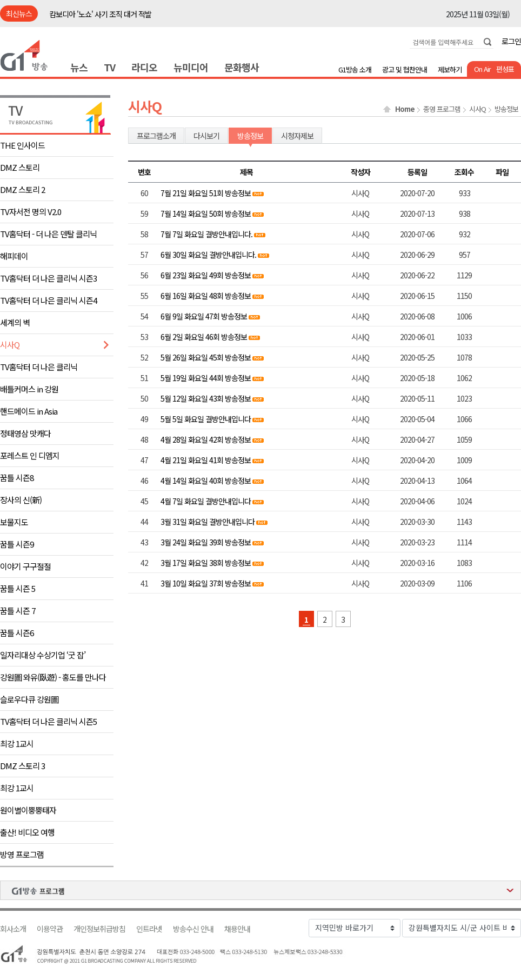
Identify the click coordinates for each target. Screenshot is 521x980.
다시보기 (206, 136)
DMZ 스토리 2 (22, 189)
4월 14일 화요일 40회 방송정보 (206, 481)
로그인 (511, 41)
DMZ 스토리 (20, 167)
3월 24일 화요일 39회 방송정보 (206, 542)
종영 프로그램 (442, 109)
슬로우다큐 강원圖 (29, 699)
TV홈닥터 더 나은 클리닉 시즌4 (48, 300)
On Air (482, 69)
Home (405, 109)
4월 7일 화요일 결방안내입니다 (206, 501)
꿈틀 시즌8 (17, 478)
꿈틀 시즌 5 (18, 588)
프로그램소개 (156, 136)
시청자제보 (297, 136)
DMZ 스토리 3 (22, 766)
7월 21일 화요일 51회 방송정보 (206, 193)
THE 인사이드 (22, 145)
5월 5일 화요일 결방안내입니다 (206, 419)
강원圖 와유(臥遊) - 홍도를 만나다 (53, 677)
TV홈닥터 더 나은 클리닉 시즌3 (48, 278)
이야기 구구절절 (25, 566)
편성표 (505, 69)
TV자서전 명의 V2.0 (31, 212)
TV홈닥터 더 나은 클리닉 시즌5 (48, 721)
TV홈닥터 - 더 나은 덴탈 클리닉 (48, 234)
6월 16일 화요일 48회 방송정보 (206, 296)
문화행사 (242, 67)
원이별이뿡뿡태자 (28, 810)
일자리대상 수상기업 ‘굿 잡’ (43, 655)
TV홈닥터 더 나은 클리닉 (39, 367)
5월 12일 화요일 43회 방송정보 (206, 398)
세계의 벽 (15, 322)
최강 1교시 (17, 744)
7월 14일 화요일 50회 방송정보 (206, 214)
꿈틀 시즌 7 (18, 611)
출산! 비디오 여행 (27, 832)
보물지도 (14, 522)
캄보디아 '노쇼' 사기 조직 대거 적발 (100, 14)
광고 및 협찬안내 (405, 69)
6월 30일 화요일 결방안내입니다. (208, 255)
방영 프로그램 (22, 854)
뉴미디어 (191, 67)
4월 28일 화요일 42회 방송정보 (206, 439)
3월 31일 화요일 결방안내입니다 (208, 522)
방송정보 (506, 109)
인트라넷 (149, 929)
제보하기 (450, 69)
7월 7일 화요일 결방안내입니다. (207, 234)
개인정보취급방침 (99, 929)
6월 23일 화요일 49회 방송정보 (206, 275)
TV (109, 67)
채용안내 (237, 929)
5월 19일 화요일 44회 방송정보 (206, 378)
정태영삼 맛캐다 (25, 433)
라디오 (144, 67)
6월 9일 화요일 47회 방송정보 (204, 316)
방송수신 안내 (193, 929)
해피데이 (14, 256)
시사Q (10, 345)
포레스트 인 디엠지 (30, 455)
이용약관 (50, 929)
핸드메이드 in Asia (29, 411)
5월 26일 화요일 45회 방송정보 (206, 357)
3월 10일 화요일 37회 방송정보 (206, 583)
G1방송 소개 (355, 69)
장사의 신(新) (21, 500)
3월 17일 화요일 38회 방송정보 (206, 563)
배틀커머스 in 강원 (29, 389)
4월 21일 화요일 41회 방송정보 (206, 460)
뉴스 (79, 67)
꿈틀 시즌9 (17, 544)
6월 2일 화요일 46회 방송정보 (204, 337)
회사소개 (13, 929)
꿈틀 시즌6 (17, 633)
